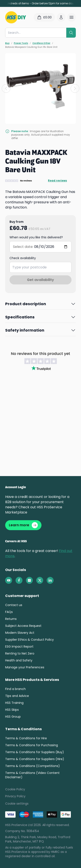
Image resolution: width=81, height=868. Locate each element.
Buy (7, 43)
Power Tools (21, 43)
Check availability (23, 258)
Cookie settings (17, 804)
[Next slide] (75, 88)
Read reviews (57, 181)
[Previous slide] (6, 88)
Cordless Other (41, 43)
